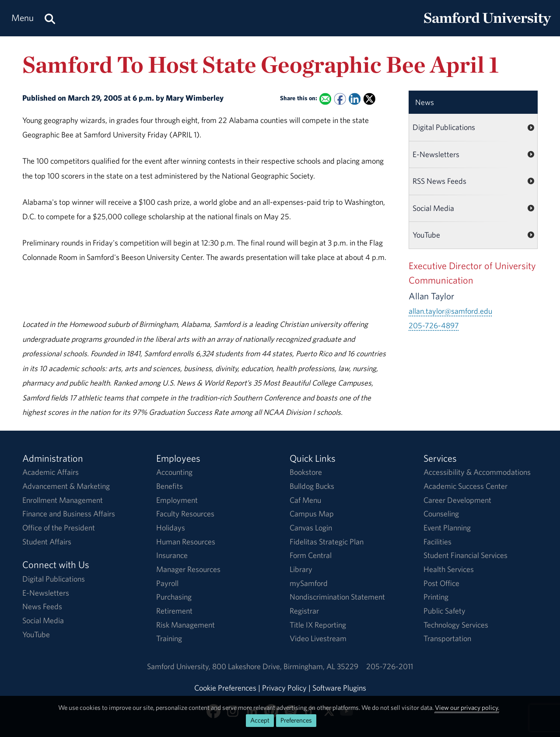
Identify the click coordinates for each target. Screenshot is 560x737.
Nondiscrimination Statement (337, 597)
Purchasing (174, 597)
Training (169, 638)
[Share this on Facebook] (340, 99)
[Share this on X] (369, 99)
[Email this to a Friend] (325, 99)
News (425, 102)
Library (301, 569)
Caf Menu (305, 500)
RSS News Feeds (439, 181)
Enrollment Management (63, 500)
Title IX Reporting (318, 625)
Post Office (441, 583)
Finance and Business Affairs (69, 514)
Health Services (449, 569)
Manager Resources (188, 569)
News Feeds (42, 606)
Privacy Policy (284, 688)
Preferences (296, 720)
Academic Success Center (465, 486)
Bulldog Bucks (312, 486)
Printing (436, 597)
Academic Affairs (51, 472)
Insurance (172, 555)
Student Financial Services (465, 555)
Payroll (167, 583)
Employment (177, 500)
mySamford (309, 583)
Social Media (433, 208)
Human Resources (186, 542)
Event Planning (447, 528)
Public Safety (444, 611)
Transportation (447, 638)
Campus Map (312, 514)
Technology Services (456, 625)
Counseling (441, 514)
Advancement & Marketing (66, 486)
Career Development (457, 500)
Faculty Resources (185, 514)
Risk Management (185, 625)
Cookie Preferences (225, 688)
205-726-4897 (434, 325)
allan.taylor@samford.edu (450, 311)
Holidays (171, 528)
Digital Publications (444, 127)
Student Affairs (47, 542)
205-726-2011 (390, 666)
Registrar (304, 611)
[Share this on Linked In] (355, 99)
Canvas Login (311, 528)
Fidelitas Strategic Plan (327, 542)
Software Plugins (339, 688)
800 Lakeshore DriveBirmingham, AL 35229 (285, 666)
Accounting (174, 472)
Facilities (437, 542)
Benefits (170, 486)
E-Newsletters (436, 154)
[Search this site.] (50, 18)
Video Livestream (318, 638)
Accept (260, 720)
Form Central (311, 555)
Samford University (180, 666)
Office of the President (59, 528)
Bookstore (306, 472)
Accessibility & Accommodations (477, 472)
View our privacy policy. (467, 707)
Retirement (174, 611)
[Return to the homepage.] (487, 26)
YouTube (426, 235)
